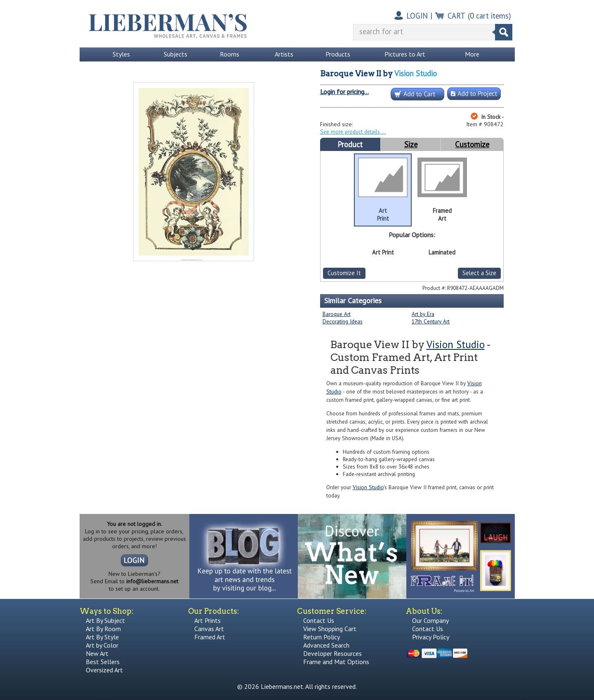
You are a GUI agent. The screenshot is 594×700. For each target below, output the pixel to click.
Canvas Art (209, 629)
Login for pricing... (344, 92)
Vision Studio (416, 73)
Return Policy (322, 637)
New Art (97, 653)
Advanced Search (326, 645)
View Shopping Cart (330, 629)
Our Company (430, 620)
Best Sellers (103, 662)
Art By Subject (105, 620)
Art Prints (207, 620)
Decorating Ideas (343, 321)
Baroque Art (337, 314)
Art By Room (103, 629)
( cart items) (489, 16)
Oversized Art (104, 670)
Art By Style (102, 637)
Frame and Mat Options (336, 662)
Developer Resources (332, 653)
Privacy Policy (431, 637)
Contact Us (319, 620)
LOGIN (417, 16)
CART (456, 16)
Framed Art (210, 637)
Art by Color (102, 645)
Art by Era (423, 314)
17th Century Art (431, 321)
